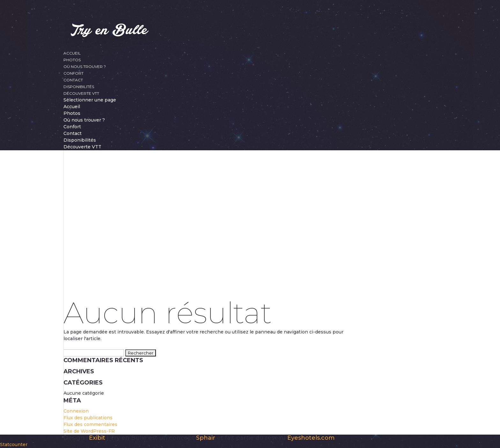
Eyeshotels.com (311, 438)
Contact (73, 80)
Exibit (97, 438)
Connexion (76, 411)
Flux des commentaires (90, 424)
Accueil (72, 53)
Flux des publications (88, 418)
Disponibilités (79, 87)
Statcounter (14, 444)
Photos (72, 60)
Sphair (206, 438)
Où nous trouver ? (85, 67)
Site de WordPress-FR (89, 431)
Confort (74, 73)
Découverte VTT (81, 93)
